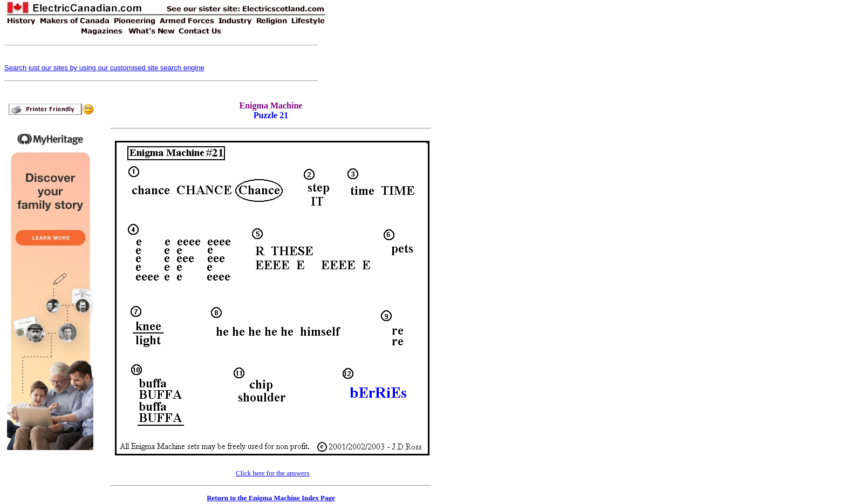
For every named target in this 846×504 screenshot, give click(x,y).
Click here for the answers (272, 473)
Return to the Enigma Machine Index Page (271, 498)
